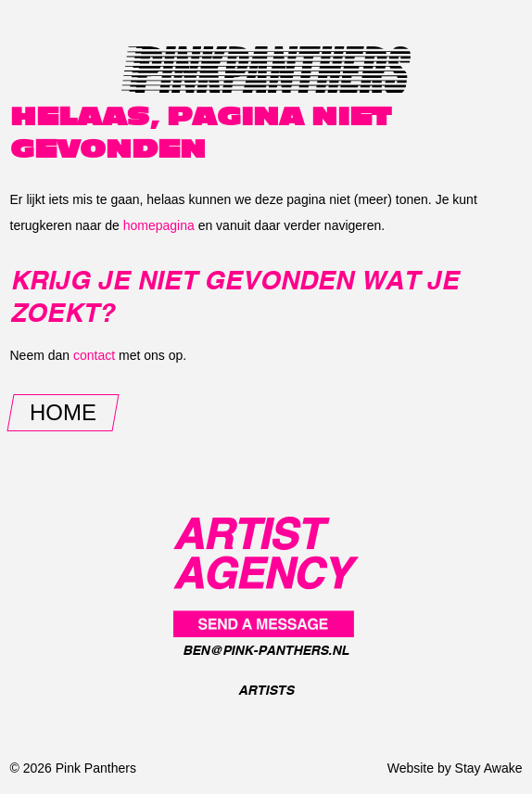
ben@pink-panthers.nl (266, 650)
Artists (266, 690)
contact (94, 355)
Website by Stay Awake (455, 768)
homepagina (159, 225)
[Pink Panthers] (266, 576)
